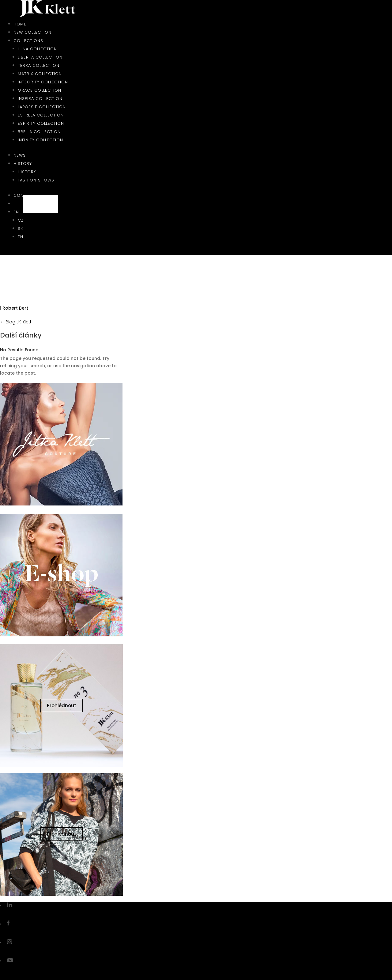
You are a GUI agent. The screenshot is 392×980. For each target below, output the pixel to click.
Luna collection (37, 49)
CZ (21, 220)
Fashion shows (36, 180)
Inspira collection (40, 99)
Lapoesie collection (42, 107)
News (20, 155)
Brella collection (39, 132)
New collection (32, 32)
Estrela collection (41, 115)
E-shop (41, 204)
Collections (28, 41)
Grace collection (40, 90)
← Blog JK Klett (16, 322)
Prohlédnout (62, 705)
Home (20, 24)
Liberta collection (40, 57)
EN (16, 212)
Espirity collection (41, 123)
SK (20, 229)
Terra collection (39, 65)
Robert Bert (15, 308)
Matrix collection (40, 74)
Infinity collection (40, 140)
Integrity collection (43, 82)
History (23, 164)
